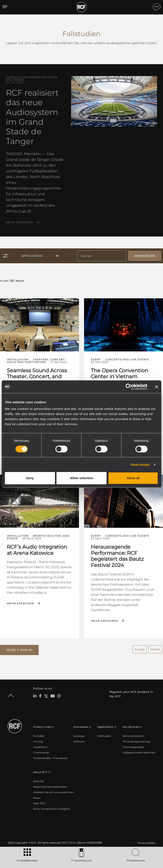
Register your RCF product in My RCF (131, 692)
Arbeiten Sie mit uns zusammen (53, 790)
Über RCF (39, 801)
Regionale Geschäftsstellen (50, 785)
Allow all (133, 478)
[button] (19, 649)
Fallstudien (104, 734)
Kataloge (79, 734)
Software (79, 740)
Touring (38, 740)
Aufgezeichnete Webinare (139, 751)
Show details (140, 465)
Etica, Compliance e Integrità (52, 807)
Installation (40, 745)
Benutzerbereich (133, 734)
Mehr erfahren (20, 222)
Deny (30, 478)
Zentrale (38, 779)
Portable (39, 734)
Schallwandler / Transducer (50, 756)
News (37, 796)
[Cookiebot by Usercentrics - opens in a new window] (129, 387)
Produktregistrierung (136, 740)
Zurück (140, 648)
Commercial (41, 751)
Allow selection (81, 478)
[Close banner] (157, 387)
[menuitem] (146, 841)
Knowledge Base (133, 745)
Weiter (155, 648)
